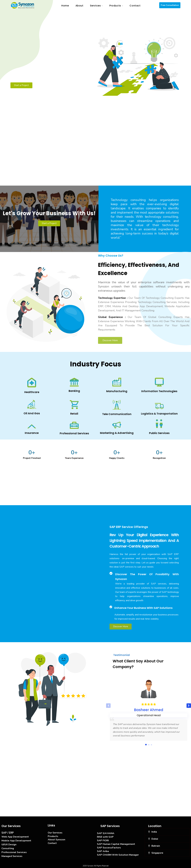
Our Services (55, 833)
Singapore (157, 853)
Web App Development (15, 837)
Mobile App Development (16, 841)
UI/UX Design (9, 845)
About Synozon (56, 840)
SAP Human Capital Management (116, 844)
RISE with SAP (105, 837)
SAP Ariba (103, 851)
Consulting (8, 848)
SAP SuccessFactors (109, 848)
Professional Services (14, 852)
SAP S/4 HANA (106, 833)
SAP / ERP (8, 833)
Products (53, 836)
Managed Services (12, 856)
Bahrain (156, 846)
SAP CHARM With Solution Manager (118, 855)
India (154, 832)
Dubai (155, 839)
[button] (189, 706)
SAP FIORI (103, 840)
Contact (52, 843)
